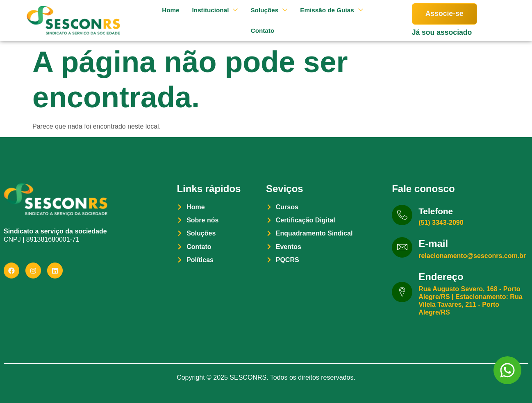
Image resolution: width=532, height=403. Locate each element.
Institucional (210, 10)
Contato (259, 31)
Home (164, 10)
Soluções (266, 10)
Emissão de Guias (331, 10)
